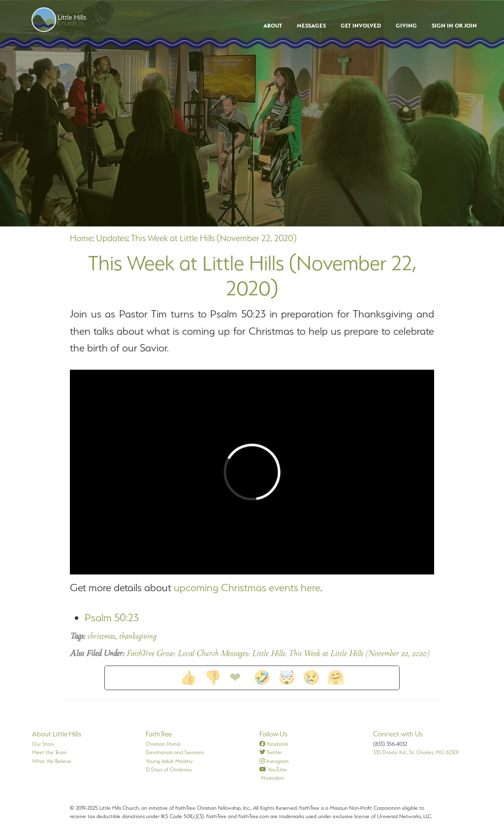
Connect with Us (398, 734)
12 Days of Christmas (169, 769)
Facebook (274, 744)
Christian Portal (163, 744)
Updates (112, 238)
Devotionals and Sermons (175, 752)
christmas (101, 637)
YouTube (273, 769)
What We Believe (52, 761)
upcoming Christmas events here (247, 588)
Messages (311, 26)
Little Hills (268, 654)
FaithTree (159, 734)
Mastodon (272, 778)
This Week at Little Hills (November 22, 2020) (214, 238)
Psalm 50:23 (112, 618)
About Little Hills (57, 734)
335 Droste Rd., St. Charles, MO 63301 (416, 752)
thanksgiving (138, 637)
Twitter (271, 752)
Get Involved (361, 26)
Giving (406, 26)
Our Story (43, 744)
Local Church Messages (213, 654)
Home (81, 238)
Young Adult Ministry (169, 761)
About (273, 26)
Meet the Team (49, 752)
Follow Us (273, 734)
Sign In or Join (454, 26)
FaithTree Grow (150, 654)
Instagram (274, 761)
